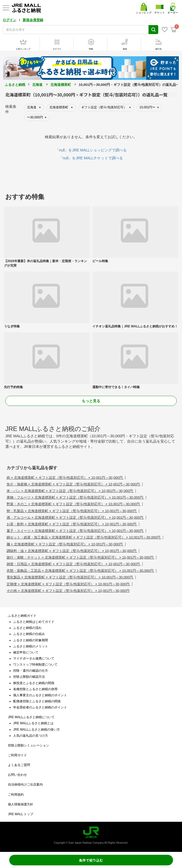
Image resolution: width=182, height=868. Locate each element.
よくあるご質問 (19, 765)
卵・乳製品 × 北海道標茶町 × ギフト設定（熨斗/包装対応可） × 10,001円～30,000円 (72, 511)
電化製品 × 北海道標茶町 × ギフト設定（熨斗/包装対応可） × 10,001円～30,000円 (70, 577)
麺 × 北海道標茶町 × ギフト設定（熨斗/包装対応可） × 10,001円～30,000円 (65, 544)
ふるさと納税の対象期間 (31, 640)
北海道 (37, 85)
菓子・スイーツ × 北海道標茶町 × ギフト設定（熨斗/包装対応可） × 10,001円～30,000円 (75, 531)
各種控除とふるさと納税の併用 (35, 689)
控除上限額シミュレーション (28, 745)
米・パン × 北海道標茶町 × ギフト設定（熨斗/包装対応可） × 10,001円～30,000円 (70, 491)
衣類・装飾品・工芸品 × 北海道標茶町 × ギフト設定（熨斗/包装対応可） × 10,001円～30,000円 (80, 571)
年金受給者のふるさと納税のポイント (40, 707)
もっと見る (91, 401)
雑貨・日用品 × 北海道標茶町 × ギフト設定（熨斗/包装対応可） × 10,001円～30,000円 (74, 564)
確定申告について (26, 652)
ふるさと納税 (15, 85)
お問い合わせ (17, 775)
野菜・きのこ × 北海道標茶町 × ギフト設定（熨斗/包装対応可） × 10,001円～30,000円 (74, 504)
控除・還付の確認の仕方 (31, 671)
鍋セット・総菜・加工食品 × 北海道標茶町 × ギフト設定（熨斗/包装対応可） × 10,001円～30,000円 (84, 537)
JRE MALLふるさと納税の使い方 (37, 730)
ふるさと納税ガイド (22, 616)
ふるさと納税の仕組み (29, 634)
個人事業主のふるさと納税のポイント (40, 695)
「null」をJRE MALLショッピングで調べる (91, 150)
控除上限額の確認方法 (29, 677)
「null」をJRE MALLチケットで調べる (91, 158)
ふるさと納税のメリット (31, 646)
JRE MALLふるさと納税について (31, 717)
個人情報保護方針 (21, 804)
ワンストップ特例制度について (35, 665)
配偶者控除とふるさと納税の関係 (37, 701)
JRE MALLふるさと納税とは (33, 723)
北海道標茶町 (61, 85)
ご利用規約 (16, 795)
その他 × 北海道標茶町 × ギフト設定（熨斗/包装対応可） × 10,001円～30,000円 (68, 591)
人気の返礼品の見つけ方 (31, 736)
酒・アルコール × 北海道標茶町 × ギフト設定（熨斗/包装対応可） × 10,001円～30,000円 (75, 517)
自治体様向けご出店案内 (25, 785)
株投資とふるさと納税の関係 (34, 683)
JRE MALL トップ (21, 814)
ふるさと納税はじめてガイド (34, 622)
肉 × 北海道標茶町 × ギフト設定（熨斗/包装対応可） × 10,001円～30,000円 (65, 478)
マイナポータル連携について (34, 658)
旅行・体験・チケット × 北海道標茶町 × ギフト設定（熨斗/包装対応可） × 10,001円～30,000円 (80, 557)
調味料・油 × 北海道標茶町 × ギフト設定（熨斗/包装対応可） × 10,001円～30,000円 (72, 551)
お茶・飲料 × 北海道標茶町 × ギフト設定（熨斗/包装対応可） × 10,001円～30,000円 (72, 524)
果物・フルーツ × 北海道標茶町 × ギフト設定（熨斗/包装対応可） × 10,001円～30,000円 (75, 497)
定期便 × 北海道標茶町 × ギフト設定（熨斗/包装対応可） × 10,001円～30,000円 (68, 584)
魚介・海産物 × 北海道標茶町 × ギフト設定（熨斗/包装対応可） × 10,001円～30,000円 (74, 484)
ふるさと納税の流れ (27, 628)
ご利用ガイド (17, 755)
